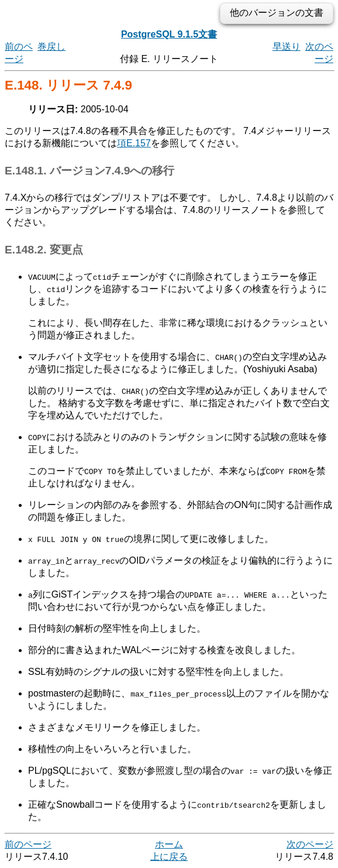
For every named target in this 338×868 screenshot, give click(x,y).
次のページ (310, 844)
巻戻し (51, 47)
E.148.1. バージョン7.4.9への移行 (89, 171)
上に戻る (169, 857)
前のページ (28, 844)
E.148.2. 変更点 (44, 250)
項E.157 (134, 143)
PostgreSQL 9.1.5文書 (169, 34)
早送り (287, 47)
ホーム (169, 844)
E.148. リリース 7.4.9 (68, 85)
